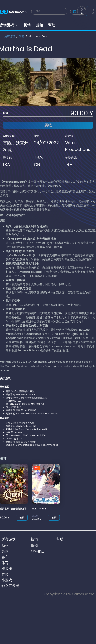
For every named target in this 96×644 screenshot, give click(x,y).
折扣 (39, 25)
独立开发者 (10, 586)
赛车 (5, 557)
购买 (22, 518)
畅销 (27, 25)
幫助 (52, 25)
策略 (5, 551)
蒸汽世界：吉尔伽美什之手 (13, 509)
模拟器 (7, 569)
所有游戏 (9, 25)
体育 (5, 563)
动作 (5, 546)
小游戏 (7, 580)
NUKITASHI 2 (39, 509)
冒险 (22, 36)
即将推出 (38, 551)
